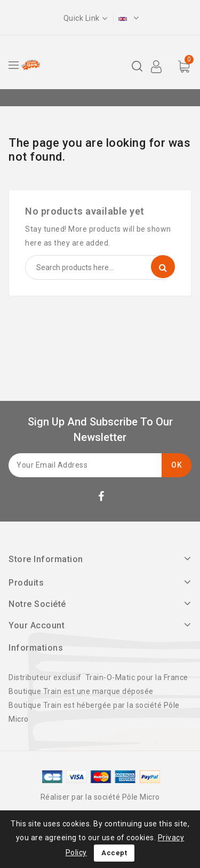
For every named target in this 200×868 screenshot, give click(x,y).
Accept (114, 853)
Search (163, 267)
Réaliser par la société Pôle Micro (100, 797)
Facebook (102, 498)
